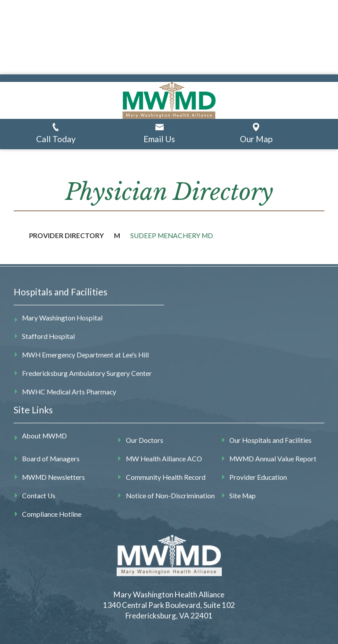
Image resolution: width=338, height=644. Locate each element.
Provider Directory (66, 236)
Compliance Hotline (52, 514)
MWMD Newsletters (53, 477)
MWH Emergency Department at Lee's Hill (85, 355)
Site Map (242, 496)
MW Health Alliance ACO (164, 459)
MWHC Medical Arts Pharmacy (69, 392)
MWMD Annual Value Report (273, 459)
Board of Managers (51, 459)
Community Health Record (166, 477)
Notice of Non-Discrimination (170, 496)
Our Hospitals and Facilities (270, 440)
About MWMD (44, 436)
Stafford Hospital (48, 336)
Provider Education (258, 477)
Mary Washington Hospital (62, 318)
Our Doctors (145, 440)
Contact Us (39, 496)
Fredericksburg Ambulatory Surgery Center (87, 373)
